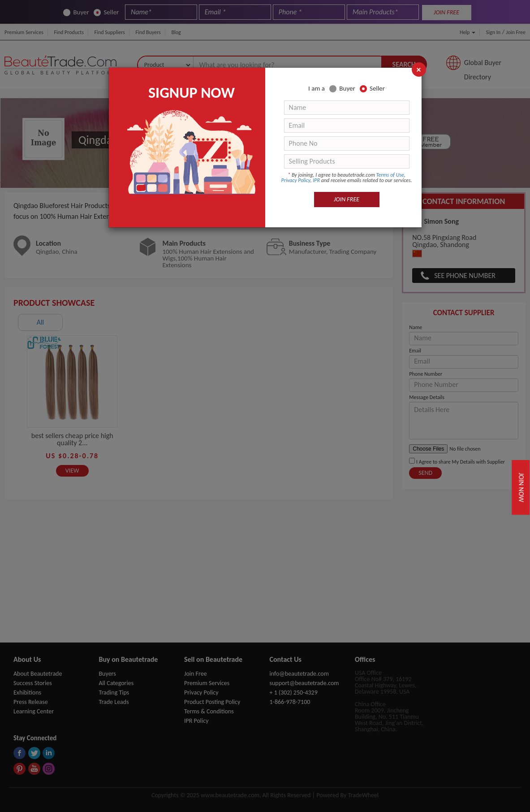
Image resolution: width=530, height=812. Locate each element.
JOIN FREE (347, 199)
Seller (372, 89)
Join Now (521, 487)
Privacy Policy (296, 180)
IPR (316, 180)
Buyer (342, 89)
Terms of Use (390, 175)
